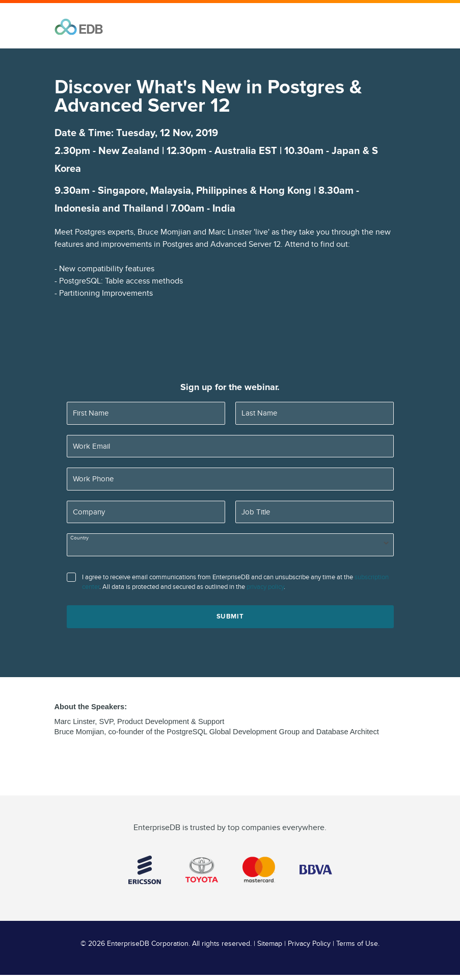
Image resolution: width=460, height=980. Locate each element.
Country (79, 538)
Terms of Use (357, 944)
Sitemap (270, 944)
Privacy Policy (309, 944)
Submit (230, 616)
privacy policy (265, 587)
